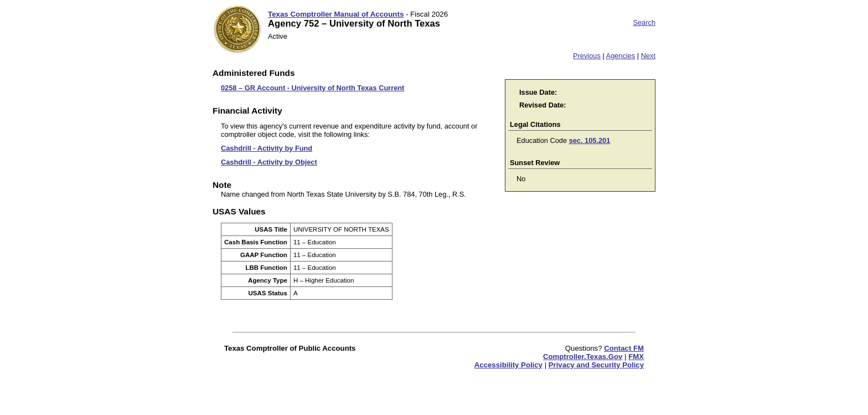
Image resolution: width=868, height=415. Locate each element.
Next (648, 56)
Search (644, 22)
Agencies (621, 56)
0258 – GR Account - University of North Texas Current (312, 88)
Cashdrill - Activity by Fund (267, 148)
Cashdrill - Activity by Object (269, 162)
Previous (587, 56)
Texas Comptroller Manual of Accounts (336, 14)
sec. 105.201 (590, 140)
